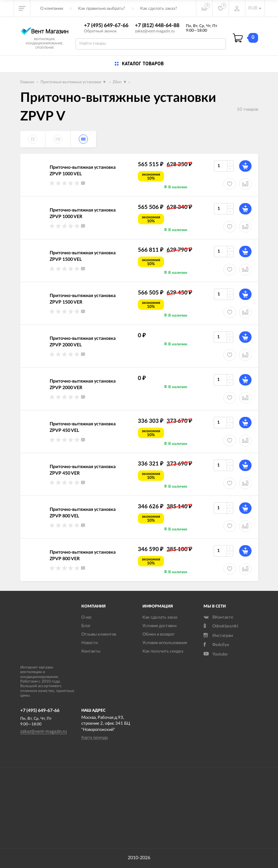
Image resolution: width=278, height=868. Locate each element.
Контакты (91, 651)
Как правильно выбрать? (102, 9)
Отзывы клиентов (99, 634)
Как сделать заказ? (159, 9)
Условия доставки (159, 626)
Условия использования (165, 643)
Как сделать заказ (160, 617)
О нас (87, 617)
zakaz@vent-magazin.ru (155, 31)
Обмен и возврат (159, 634)
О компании (52, 9)
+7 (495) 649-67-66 (106, 25)
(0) (83, 183)
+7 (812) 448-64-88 (157, 25)
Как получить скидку (163, 651)
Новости (90, 643)
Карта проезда (95, 737)
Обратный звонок (100, 31)
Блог (86, 626)
